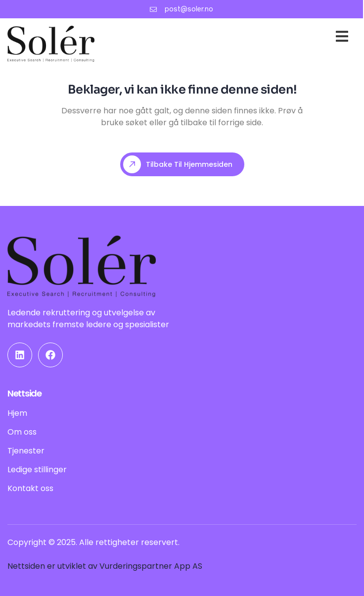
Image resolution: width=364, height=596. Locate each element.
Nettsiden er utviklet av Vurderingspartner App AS (105, 566)
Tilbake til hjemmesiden (178, 164)
